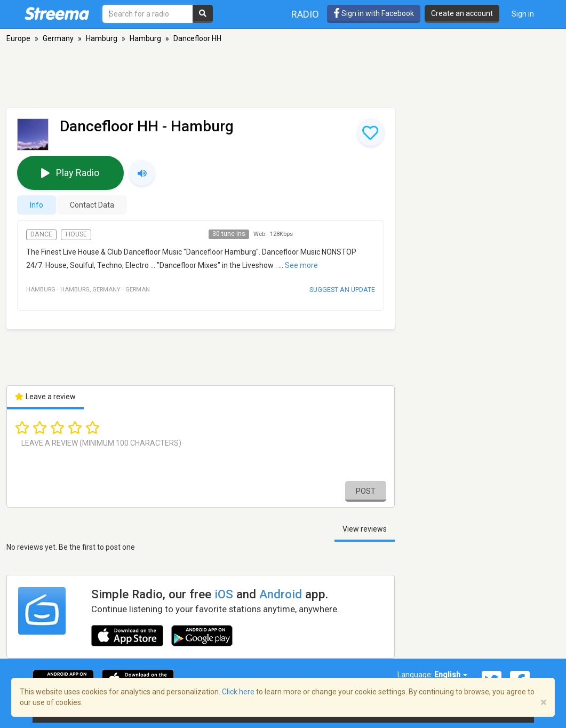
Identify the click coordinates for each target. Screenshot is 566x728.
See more (301, 265)
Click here (238, 692)
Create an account (462, 13)
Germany (58, 38)
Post (366, 491)
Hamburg (102, 38)
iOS (224, 594)
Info (37, 205)
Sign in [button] (523, 14)
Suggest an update (342, 290)
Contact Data (92, 205)
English (451, 675)
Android (281, 594)
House (76, 234)
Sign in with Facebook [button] (374, 13)
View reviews (365, 529)
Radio (305, 14)
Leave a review (46, 397)
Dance (41, 234)
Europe (18, 38)
